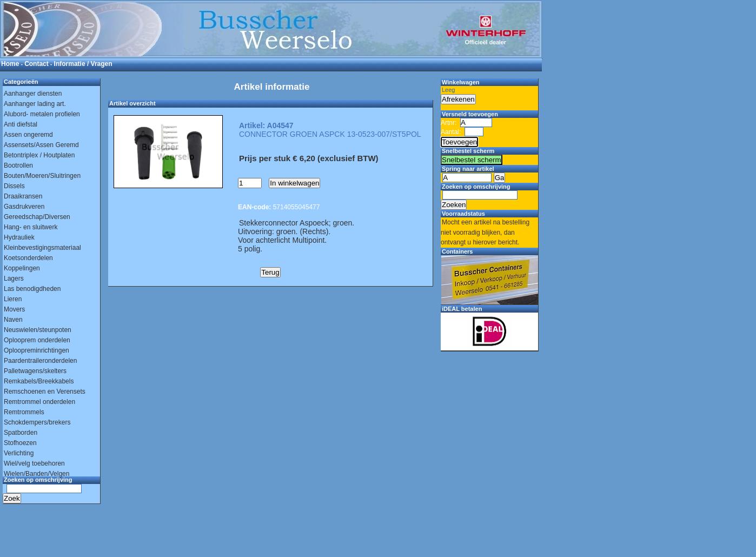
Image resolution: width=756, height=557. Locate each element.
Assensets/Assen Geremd (41, 145)
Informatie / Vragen (83, 64)
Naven (13, 320)
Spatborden (21, 433)
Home (10, 64)
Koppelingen (22, 268)
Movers (14, 309)
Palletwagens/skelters (35, 371)
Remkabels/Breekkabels (39, 381)
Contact (37, 64)
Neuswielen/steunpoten (38, 330)
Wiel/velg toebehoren (34, 463)
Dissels (14, 186)
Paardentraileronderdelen (40, 361)
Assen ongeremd (28, 135)
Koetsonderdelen (28, 258)
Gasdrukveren (24, 207)
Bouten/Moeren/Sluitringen (42, 176)
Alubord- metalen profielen (42, 114)
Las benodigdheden (32, 289)
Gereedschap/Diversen (37, 217)
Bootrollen (18, 165)
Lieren (13, 299)
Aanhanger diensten (33, 94)
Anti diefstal (21, 124)
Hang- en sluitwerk (31, 227)
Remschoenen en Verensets (45, 392)
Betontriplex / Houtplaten (39, 155)
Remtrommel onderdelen (39, 402)
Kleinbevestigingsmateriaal (42, 248)
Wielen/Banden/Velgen (37, 474)
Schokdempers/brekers (37, 422)
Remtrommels (24, 412)
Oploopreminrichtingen (37, 350)
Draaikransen (23, 196)
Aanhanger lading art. (35, 104)
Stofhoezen (20, 443)
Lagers (14, 278)
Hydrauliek (19, 237)
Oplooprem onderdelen (37, 340)
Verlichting (19, 453)
